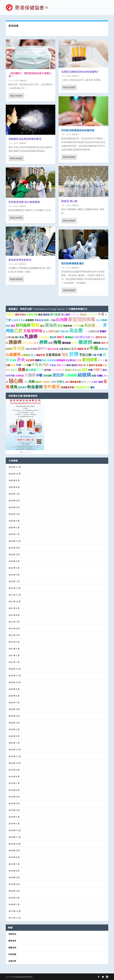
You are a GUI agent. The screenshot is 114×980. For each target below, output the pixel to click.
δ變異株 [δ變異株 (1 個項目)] (97, 343)
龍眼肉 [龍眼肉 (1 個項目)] (68, 370)
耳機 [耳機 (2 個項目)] (18, 365)
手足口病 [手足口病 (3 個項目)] (85, 355)
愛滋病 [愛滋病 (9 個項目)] (51, 325)
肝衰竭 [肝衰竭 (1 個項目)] (34, 349)
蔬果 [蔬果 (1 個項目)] (13, 326)
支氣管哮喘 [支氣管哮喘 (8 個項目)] (33, 331)
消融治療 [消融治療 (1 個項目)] (64, 331)
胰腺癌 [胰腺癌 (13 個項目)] (15, 342)
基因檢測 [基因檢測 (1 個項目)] (61, 360)
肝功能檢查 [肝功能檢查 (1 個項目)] (44, 337)
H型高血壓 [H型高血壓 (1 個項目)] (92, 315)
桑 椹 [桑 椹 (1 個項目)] (86, 349)
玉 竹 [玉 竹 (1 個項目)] (36, 343)
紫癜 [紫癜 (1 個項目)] (79, 360)
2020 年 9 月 (14, 689)
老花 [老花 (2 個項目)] (74, 349)
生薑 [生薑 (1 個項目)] (81, 326)
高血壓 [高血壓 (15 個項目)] (76, 330)
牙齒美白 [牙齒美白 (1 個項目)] (47, 382)
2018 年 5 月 (14, 877)
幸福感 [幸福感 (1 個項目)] (13, 360)
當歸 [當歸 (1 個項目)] (59, 365)
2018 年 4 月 (14, 884)
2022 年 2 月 (14, 575)
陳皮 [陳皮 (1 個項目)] (44, 360)
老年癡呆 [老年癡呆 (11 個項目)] (52, 387)
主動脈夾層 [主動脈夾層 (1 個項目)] (94, 331)
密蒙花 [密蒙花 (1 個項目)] (38, 360)
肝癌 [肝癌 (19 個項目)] (74, 354)
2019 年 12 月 (15, 750)
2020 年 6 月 (14, 709)
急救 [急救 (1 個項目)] (67, 382)
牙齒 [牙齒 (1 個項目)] (53, 320)
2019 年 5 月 (14, 797)
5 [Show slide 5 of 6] (29, 452)
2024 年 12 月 (15, 541)
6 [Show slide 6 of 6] (31, 452)
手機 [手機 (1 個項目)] (29, 365)
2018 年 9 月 (14, 851)
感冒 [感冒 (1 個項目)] (57, 331)
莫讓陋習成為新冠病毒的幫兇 (25, 139)
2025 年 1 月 (14, 534)
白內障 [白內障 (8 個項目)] (62, 319)
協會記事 (12, 961)
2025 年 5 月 (14, 507)
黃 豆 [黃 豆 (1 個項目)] (86, 365)
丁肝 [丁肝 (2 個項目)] (8, 320)
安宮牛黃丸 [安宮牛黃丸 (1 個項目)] (28, 343)
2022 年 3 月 (14, 568)
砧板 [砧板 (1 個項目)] (94, 376)
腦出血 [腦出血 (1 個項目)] (99, 326)
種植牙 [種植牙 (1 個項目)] (39, 382)
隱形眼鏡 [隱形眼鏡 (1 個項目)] (66, 343)
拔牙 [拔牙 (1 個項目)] (84, 382)
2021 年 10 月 (15, 602)
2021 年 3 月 (14, 649)
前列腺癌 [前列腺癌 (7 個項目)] (23, 325)
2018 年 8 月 (14, 857)
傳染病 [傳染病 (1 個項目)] (83, 315)
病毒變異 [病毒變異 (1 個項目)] (30, 320)
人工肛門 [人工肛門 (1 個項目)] (50, 331)
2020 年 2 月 (14, 736)
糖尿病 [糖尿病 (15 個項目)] (85, 342)
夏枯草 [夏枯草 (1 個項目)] (53, 337)
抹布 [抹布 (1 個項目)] (69, 365)
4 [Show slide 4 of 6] (27, 452)
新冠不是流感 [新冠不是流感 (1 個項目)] (95, 365)
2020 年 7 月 (14, 702)
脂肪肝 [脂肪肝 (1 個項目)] (75, 365)
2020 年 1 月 (14, 743)
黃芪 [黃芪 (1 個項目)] (54, 382)
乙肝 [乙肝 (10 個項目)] (18, 331)
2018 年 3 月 (14, 891)
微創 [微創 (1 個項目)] (40, 315)
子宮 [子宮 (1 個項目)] (24, 365)
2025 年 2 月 (14, 527)
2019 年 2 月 (14, 817)
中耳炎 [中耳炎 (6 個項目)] (37, 365)
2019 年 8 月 (14, 776)
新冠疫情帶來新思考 (20, 260)
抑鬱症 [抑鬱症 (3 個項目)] (98, 370)
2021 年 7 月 (14, 622)
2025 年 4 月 (14, 514)
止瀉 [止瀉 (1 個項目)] (61, 349)
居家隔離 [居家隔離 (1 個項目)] (47, 376)
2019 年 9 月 (14, 770)
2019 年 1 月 (14, 824)
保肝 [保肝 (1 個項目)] (103, 343)
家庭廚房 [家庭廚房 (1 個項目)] (22, 387)
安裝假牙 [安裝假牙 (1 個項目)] (10, 315)
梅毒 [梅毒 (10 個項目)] (57, 342)
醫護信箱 (24, 80)
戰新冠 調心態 (69, 201)
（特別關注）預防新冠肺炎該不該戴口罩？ (30, 75)
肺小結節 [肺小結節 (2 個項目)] (55, 314)
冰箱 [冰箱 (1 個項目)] (28, 349)
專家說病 (23, 143)
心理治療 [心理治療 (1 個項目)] (10, 337)
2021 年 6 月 (14, 628)
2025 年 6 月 (14, 501)
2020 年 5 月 (14, 716)
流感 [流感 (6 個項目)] (21, 369)
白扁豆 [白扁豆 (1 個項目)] (95, 382)
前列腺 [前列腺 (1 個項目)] (47, 370)
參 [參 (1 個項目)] (44, 331)
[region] (25, 427)
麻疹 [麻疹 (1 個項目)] (89, 382)
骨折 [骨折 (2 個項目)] (60, 326)
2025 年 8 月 (14, 487)
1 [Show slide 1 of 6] (21, 452)
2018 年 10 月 (15, 844)
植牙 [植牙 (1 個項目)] (42, 326)
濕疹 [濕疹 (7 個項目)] (65, 354)
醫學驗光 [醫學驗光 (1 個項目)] (70, 337)
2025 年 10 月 (15, 474)
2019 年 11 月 (15, 756)
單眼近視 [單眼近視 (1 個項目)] (39, 320)
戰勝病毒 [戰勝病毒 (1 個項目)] (68, 326)
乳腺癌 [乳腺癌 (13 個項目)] (31, 336)
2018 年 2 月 (14, 898)
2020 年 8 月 (14, 696)
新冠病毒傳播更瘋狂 (73, 263)
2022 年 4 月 (14, 561)
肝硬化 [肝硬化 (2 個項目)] (61, 382)
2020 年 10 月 (15, 682)
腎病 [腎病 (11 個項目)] (35, 325)
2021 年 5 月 (14, 635)
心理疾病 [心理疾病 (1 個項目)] (26, 355)
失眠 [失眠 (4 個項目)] (32, 381)
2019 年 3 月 (14, 810)
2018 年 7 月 (14, 864)
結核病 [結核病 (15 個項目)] (84, 375)
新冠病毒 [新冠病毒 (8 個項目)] (90, 360)
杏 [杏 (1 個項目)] (106, 315)
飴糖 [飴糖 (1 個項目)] (85, 331)
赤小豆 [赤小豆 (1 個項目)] (101, 360)
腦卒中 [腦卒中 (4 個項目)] (42, 348)
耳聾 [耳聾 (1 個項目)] (94, 355)
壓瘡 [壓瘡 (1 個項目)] (13, 365)
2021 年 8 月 (14, 615)
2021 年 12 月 (15, 588)
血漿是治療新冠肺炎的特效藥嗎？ (80, 72)
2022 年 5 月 (14, 554)
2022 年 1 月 (14, 581)
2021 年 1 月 (14, 662)
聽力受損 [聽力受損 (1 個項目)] (19, 337)
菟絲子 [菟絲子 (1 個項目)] (14, 370)
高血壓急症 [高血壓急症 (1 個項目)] (71, 360)
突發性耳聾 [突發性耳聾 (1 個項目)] (32, 315)
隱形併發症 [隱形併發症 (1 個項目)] (21, 315)
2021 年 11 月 (15, 595)
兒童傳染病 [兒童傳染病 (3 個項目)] (53, 355)
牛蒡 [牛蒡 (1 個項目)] (90, 370)
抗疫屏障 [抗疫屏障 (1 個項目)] (30, 360)
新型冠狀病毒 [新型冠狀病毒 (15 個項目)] (82, 319)
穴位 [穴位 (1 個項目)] (26, 382)
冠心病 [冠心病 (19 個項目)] (16, 381)
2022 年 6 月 (14, 548)
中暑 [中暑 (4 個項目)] (101, 314)
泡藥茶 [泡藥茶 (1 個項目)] (80, 349)
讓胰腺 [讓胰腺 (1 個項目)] (46, 315)
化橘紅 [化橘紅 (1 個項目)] (100, 376)
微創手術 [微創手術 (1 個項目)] (41, 355)
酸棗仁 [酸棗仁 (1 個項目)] (47, 320)
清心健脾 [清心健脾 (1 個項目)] (66, 315)
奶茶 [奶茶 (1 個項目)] (50, 343)
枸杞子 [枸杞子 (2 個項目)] (61, 337)
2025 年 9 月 (14, 480)
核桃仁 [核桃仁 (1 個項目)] (75, 343)
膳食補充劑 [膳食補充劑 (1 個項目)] (75, 382)
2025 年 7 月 (14, 494)
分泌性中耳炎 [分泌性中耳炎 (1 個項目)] (18, 320)
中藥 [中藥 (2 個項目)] (99, 355)
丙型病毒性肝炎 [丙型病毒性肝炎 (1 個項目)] (82, 387)
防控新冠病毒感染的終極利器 (78, 130)
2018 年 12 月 (15, 830)
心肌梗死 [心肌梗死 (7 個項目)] (13, 354)
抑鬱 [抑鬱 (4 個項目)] (39, 375)
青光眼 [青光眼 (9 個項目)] (19, 348)
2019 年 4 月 (14, 803)
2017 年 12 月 (15, 911)
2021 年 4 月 (14, 642)
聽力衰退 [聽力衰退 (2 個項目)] (31, 370)
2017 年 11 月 (15, 918)
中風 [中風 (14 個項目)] (94, 348)
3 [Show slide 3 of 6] (25, 452)
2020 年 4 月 (14, 723)
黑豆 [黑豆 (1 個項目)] (93, 337)
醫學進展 (75, 134)
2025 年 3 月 (14, 521)
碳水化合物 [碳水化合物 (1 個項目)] (53, 349)
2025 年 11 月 (15, 467)
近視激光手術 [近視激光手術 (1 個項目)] (67, 387)
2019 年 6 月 (14, 790)
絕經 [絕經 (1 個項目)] (101, 382)
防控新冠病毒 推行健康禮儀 (24, 202)
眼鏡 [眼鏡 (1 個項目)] (64, 365)
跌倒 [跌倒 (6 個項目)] (40, 369)
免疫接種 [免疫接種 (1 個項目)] (51, 360)
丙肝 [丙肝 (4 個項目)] (46, 365)
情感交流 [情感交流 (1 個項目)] (103, 349)
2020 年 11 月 (15, 676)
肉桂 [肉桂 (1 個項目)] (98, 320)
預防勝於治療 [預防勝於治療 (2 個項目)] (82, 337)
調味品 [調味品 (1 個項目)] (67, 349)
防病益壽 (12, 954)
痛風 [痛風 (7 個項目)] (14, 387)
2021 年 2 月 (14, 655)
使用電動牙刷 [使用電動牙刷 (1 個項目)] (58, 370)
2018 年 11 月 (15, 837)
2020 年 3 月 (14, 729)
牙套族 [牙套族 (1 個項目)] (53, 365)
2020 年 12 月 (15, 669)
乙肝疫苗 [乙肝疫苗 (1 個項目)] (75, 315)
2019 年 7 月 (14, 783)
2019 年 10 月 (15, 763)
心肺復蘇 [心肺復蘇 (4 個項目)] (71, 375)
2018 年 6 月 (14, 871)
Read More (16, 96)
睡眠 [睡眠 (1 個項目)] (81, 365)
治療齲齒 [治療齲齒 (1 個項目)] (19, 376)
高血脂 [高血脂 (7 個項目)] (90, 325)
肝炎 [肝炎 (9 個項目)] (21, 360)
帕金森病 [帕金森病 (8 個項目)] (35, 387)
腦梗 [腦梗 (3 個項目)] (85, 370)
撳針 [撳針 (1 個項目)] (93, 387)
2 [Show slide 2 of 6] (23, 452)
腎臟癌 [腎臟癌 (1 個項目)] (103, 331)
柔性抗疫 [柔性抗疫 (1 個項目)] (77, 370)
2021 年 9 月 (14, 608)
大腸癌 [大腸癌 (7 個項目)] (30, 375)
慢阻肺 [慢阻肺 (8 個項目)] (58, 375)
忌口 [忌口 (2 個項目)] (33, 355)
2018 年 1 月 (14, 904)
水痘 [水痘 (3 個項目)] (76, 325)
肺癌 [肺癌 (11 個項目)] (43, 342)
